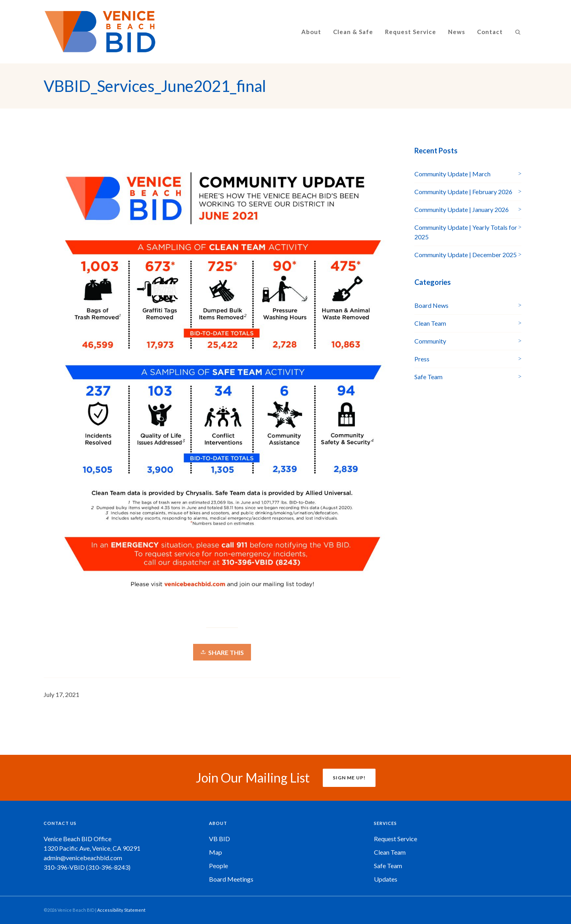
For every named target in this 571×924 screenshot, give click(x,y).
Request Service (396, 839)
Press (422, 359)
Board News (431, 305)
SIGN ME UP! (349, 778)
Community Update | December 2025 (466, 255)
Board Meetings (231, 879)
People (218, 866)
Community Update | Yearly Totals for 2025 (466, 232)
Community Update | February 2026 (463, 192)
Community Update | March (452, 174)
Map (216, 852)
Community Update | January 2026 (462, 209)
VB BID (219, 839)
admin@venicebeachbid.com (83, 858)
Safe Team (428, 377)
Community (430, 341)
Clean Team (430, 323)
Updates (386, 879)
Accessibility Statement (121, 910)
